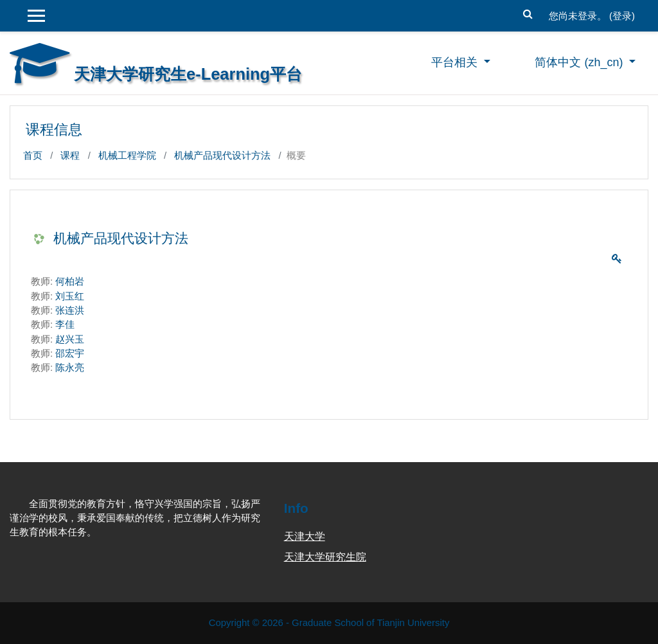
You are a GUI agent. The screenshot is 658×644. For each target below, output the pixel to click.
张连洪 (70, 310)
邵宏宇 (70, 353)
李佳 (65, 324)
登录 (622, 16)
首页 (33, 155)
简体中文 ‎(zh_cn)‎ (580, 62)
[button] (528, 12)
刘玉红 (70, 296)
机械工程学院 (127, 155)
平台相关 (456, 62)
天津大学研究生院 (325, 557)
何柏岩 (70, 281)
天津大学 (305, 536)
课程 (70, 155)
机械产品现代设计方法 (222, 155)
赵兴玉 (70, 339)
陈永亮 (70, 367)
